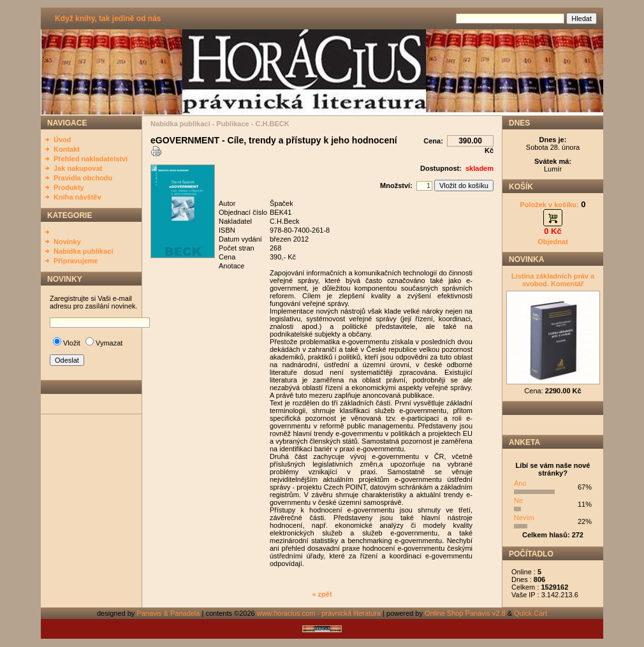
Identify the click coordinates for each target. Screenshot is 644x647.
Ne (518, 500)
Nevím (524, 518)
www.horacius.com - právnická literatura (319, 613)
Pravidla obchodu (83, 178)
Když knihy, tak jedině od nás (108, 18)
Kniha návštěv (77, 197)
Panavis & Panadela (169, 613)
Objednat (553, 242)
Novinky (67, 242)
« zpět (322, 594)
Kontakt (67, 149)
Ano (520, 483)
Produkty (69, 187)
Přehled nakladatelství (91, 159)
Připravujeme (76, 261)
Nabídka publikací (84, 251)
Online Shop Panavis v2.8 (465, 613)
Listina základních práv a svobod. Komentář (553, 280)
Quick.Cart (531, 613)
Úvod (62, 140)
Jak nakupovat (78, 168)
